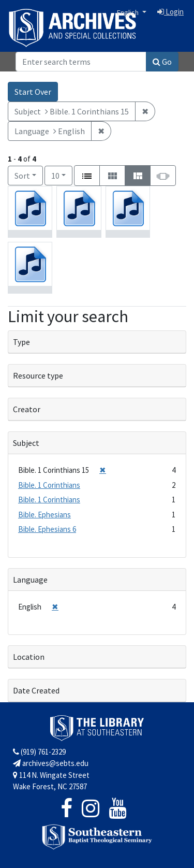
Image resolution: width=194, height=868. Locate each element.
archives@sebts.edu (51, 763)
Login (170, 12)
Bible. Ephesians (44, 515)
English (129, 12)
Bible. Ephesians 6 (47, 529)
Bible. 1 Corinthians (49, 485)
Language (30, 580)
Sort (22, 176)
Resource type (38, 375)
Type (21, 342)
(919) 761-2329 (39, 752)
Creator (27, 409)
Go (162, 62)
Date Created (36, 690)
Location (29, 657)
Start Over (33, 92)
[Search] (81, 62)
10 (62, 175)
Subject (26, 443)
